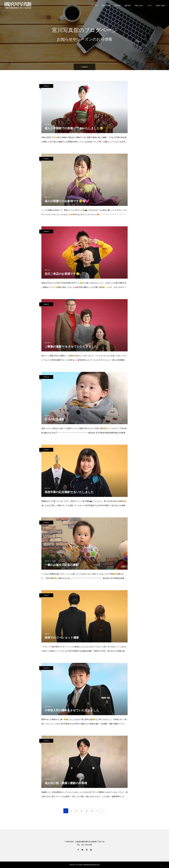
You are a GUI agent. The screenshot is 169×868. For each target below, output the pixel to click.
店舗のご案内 (160, 5)
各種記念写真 (106, 5)
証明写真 (118, 5)
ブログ (150, 5)
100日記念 (46, 377)
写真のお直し (139, 5)
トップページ (93, 5)
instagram (46, 86)
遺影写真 (128, 5)
